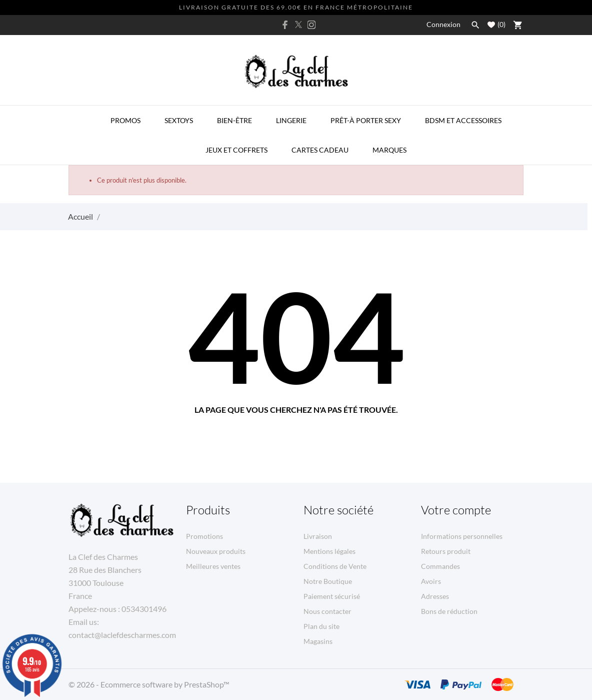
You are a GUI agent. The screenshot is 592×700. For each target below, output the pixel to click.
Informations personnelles (462, 536)
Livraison (318, 536)
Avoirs (431, 581)
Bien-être (234, 120)
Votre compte (456, 510)
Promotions (204, 536)
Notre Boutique (328, 581)
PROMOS (125, 120)
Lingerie (291, 120)
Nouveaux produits (216, 551)
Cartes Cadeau (320, 150)
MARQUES (389, 150)
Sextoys (179, 120)
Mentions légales (329, 551)
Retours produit (446, 551)
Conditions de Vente (335, 566)
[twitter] (298, 25)
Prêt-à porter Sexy (366, 120)
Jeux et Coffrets (236, 150)
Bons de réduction (449, 611)
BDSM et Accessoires (463, 120)
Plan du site (321, 626)
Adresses (435, 596)
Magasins (318, 641)
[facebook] (285, 25)
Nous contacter (327, 611)
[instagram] (311, 25)
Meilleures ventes (213, 566)
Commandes (440, 566)
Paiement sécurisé (332, 596)
